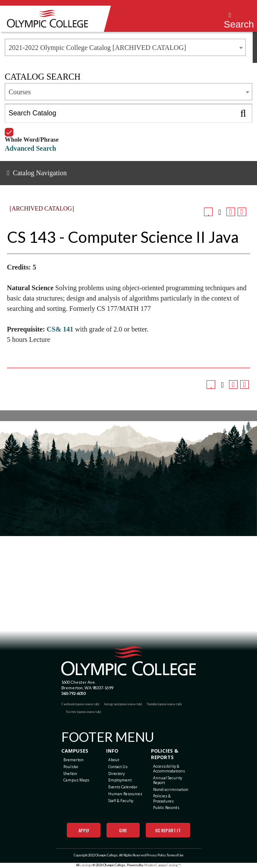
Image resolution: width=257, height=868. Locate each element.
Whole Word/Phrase (32, 128)
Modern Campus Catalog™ (162, 865)
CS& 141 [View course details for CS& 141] (60, 329)
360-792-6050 (73, 693)
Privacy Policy (156, 855)
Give (123, 830)
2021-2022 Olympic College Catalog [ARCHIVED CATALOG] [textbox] (97, 48)
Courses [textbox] (20, 92)
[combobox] (125, 47)
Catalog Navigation (40, 173)
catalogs (86, 865)
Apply (84, 830)
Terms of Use (175, 855)
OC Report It (168, 830)
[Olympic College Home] (129, 661)
